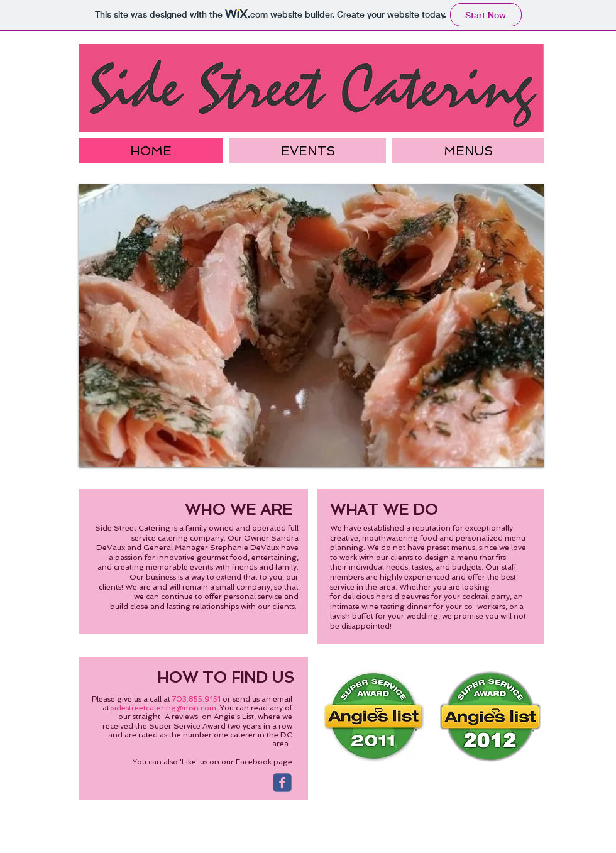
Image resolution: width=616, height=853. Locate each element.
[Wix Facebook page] (282, 783)
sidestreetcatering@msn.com (164, 708)
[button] (311, 326)
